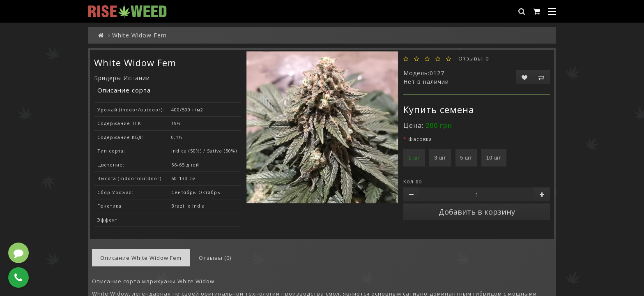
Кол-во (413, 182)
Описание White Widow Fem (141, 258)
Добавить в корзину (477, 212)
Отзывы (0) (215, 258)
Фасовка (420, 139)
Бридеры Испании (122, 78)
